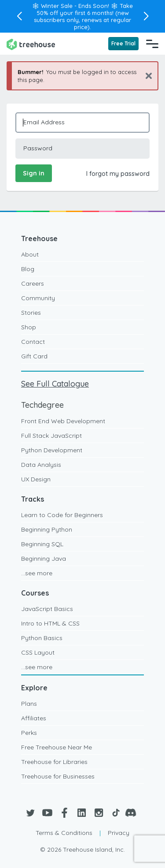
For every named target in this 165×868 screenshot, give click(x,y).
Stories (31, 313)
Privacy (119, 833)
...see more (37, 573)
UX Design (36, 479)
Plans (29, 704)
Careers (33, 283)
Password (38, 148)
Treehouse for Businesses (58, 776)
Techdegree (42, 405)
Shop (29, 327)
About (30, 254)
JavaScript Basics (47, 609)
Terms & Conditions (64, 833)
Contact (33, 342)
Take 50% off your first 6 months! (85, 9)
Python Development (52, 450)
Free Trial (123, 43)
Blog (28, 269)
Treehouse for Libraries (54, 762)
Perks (29, 733)
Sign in (34, 173)
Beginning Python (47, 529)
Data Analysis (41, 465)
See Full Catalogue (55, 384)
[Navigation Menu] (152, 44)
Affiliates (34, 718)
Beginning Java (44, 559)
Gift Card (34, 356)
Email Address (44, 122)
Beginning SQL (42, 544)
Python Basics (42, 638)
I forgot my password (118, 174)
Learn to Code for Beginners (62, 515)
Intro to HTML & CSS (50, 623)
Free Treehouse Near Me (57, 747)
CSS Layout (38, 652)
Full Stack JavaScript (51, 436)
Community (38, 298)
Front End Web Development (63, 421)
